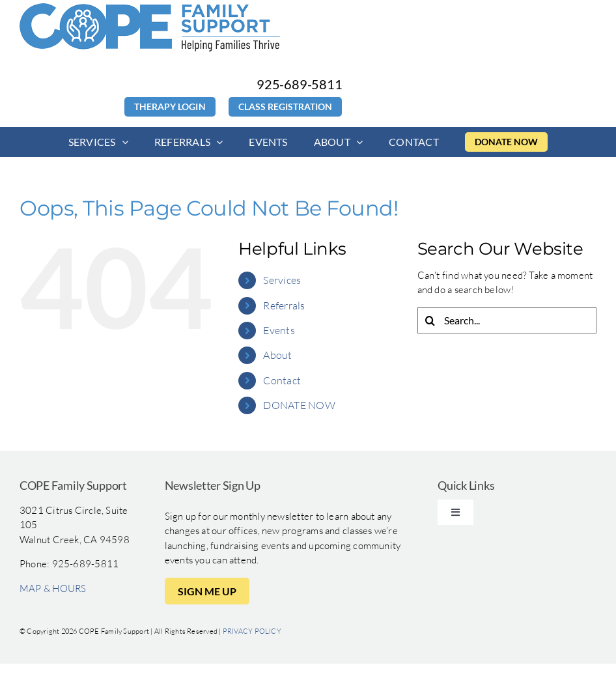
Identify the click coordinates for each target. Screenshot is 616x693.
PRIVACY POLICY (252, 631)
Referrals (284, 305)
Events (279, 330)
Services (282, 280)
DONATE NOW (299, 405)
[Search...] (507, 320)
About (277, 355)
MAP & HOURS (53, 588)
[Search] (430, 320)
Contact (282, 380)
